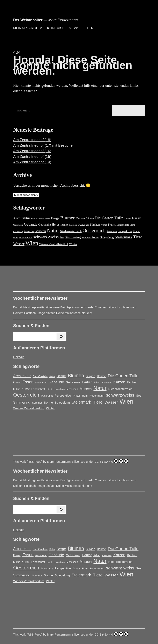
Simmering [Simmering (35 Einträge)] (73, 237)
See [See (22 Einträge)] (62, 237)
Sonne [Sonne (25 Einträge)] (95, 237)
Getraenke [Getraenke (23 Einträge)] (45, 225)
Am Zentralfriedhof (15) (32, 157)
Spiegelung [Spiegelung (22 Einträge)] (107, 237)
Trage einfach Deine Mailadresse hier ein (64, 313)
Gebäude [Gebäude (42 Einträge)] (31, 224)
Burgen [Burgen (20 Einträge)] (81, 218)
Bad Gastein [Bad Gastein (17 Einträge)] (38, 218)
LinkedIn (19, 357)
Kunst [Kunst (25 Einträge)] (112, 224)
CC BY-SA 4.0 (111, 461)
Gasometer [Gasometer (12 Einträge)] (18, 225)
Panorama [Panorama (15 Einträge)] (112, 231)
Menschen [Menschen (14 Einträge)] (29, 231)
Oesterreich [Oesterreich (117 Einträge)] (94, 230)
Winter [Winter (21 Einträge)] (73, 244)
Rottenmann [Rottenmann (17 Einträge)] (26, 237)
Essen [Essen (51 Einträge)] (137, 218)
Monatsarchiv (28, 28)
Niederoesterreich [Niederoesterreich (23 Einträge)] (71, 231)
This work (20, 462)
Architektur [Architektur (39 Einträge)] (22, 218)
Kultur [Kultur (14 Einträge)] (104, 225)
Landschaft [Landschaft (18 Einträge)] (123, 225)
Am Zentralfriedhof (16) (32, 151)
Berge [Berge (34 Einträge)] (55, 218)
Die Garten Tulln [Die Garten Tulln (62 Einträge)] (109, 218)
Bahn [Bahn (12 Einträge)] (48, 219)
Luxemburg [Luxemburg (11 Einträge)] (18, 231)
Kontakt (56, 28)
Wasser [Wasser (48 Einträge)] (19, 244)
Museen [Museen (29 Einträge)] (41, 231)
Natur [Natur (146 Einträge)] (53, 230)
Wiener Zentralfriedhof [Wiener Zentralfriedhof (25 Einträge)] (54, 244)
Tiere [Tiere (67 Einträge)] (138, 237)
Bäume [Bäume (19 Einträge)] (90, 218)
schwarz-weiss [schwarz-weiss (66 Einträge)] (46, 237)
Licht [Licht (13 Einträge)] (132, 225)
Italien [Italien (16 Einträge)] (65, 225)
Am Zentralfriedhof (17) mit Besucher (44, 145)
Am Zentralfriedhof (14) (32, 162)
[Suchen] (61, 337)
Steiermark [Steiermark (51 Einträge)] (123, 237)
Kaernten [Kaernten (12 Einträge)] (73, 225)
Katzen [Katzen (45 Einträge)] (84, 224)
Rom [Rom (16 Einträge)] (16, 238)
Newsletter (81, 28)
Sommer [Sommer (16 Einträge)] (86, 238)
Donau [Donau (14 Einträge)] (128, 219)
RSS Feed (34, 462)
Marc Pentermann (59, 462)
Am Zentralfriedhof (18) (32, 140)
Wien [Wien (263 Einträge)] (32, 243)
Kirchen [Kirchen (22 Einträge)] (95, 225)
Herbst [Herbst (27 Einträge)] (56, 224)
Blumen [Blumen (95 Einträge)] (68, 218)
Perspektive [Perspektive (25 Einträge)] (125, 231)
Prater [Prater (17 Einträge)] (137, 231)
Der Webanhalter (28, 20)
